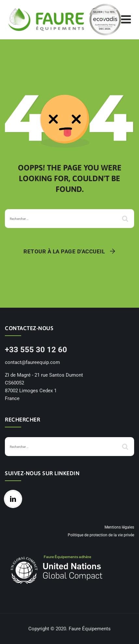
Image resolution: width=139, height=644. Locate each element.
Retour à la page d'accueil (64, 251)
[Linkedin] (15, 499)
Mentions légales (119, 527)
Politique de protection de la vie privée (101, 535)
